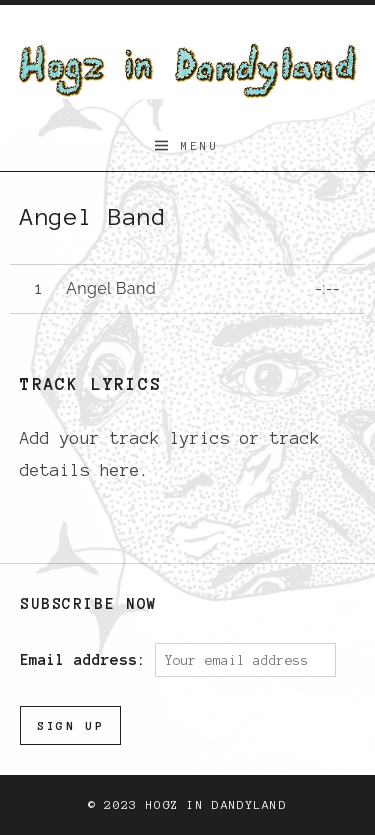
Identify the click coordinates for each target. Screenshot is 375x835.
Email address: (87, 660)
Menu (200, 145)
